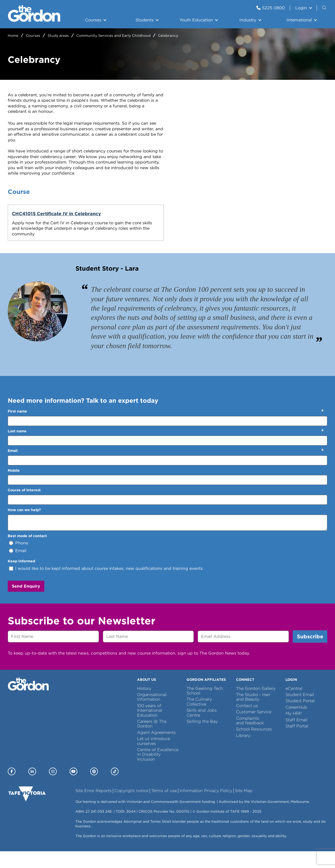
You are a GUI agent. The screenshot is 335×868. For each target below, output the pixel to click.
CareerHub (296, 724)
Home (13, 36)
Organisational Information (152, 714)
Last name (17, 448)
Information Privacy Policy (206, 808)
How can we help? (24, 527)
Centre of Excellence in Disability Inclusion (158, 771)
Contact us (247, 723)
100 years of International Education (150, 727)
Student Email (300, 712)
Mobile (14, 487)
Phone (22, 560)
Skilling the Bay (202, 738)
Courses (93, 20)
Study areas (58, 36)
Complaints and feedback (250, 737)
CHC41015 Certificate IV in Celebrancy (43, 217)
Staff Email (296, 737)
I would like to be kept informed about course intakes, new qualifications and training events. (109, 585)
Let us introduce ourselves (154, 758)
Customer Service (254, 729)
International (299, 20)
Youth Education (196, 20)
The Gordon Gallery (256, 705)
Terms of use (164, 808)
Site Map (244, 808)
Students (145, 20)
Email (13, 468)
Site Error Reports (94, 808)
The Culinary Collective (199, 719)
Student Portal (300, 718)
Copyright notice (131, 808)
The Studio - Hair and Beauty (253, 714)
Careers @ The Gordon (152, 741)
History (144, 705)
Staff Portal (297, 743)
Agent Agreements (156, 749)
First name (17, 428)
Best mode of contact (27, 553)
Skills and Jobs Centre (202, 730)
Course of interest (24, 507)
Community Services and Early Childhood (113, 36)
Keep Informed (21, 578)
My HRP (294, 730)
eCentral (294, 705)
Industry (248, 20)
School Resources (254, 746)
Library (243, 752)
